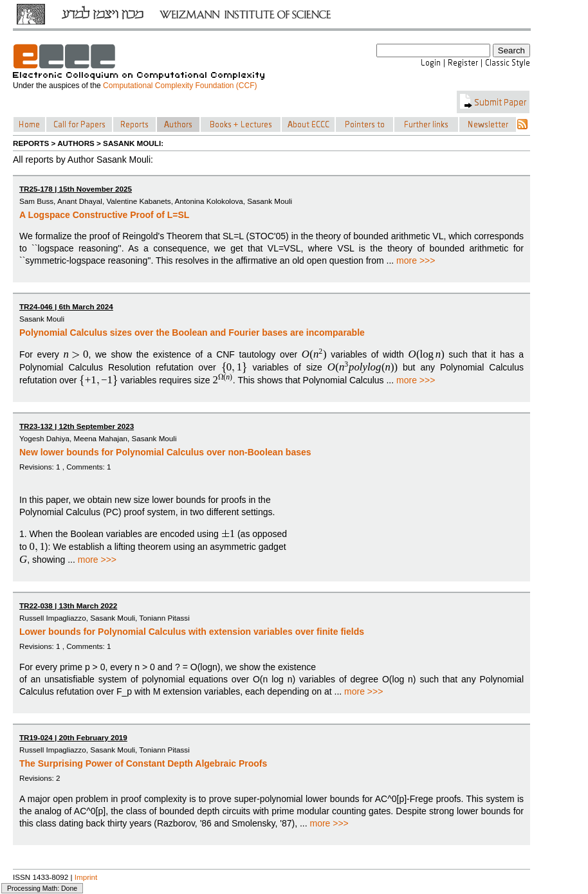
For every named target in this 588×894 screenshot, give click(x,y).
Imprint (86, 877)
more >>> (416, 260)
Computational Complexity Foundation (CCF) (180, 86)
